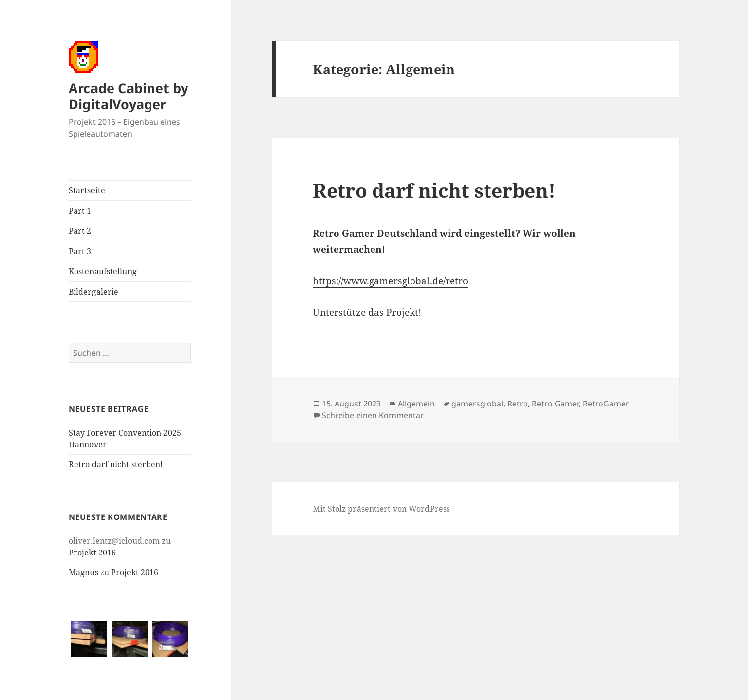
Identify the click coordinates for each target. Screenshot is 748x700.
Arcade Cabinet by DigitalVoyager (128, 96)
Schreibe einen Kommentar (373, 415)
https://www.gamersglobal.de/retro (391, 281)
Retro (518, 404)
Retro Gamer (555, 404)
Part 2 (80, 231)
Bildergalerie (93, 292)
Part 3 (80, 251)
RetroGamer (606, 404)
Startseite (87, 190)
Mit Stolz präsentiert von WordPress (381, 509)
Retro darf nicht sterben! (116, 464)
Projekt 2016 (92, 553)
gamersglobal (477, 404)
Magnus (83, 572)
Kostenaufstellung (103, 271)
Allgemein (416, 404)
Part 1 (80, 211)
